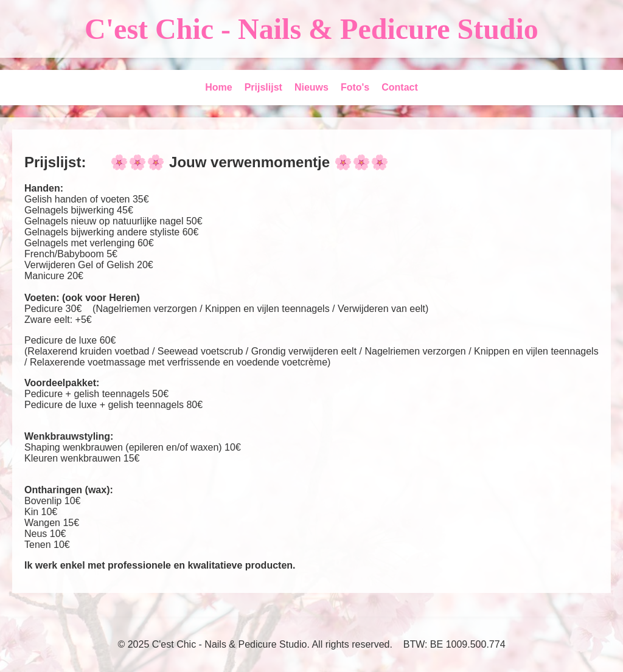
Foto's (355, 87)
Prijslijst (263, 87)
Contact (400, 87)
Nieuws (311, 87)
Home (218, 87)
